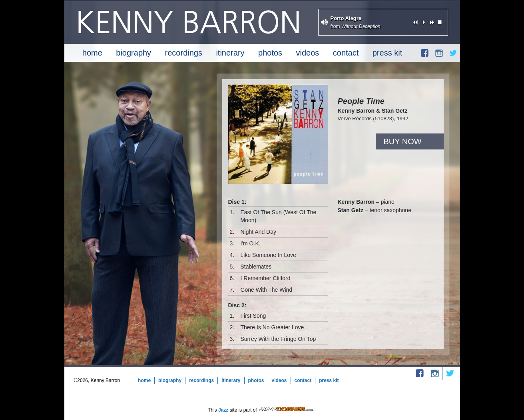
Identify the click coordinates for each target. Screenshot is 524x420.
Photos (270, 53)
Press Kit (387, 53)
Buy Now (403, 141)
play (424, 22)
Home (92, 53)
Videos (308, 53)
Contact (346, 53)
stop (440, 22)
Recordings (184, 53)
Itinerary (230, 53)
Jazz (223, 410)
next (432, 22)
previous (416, 22)
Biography (133, 53)
